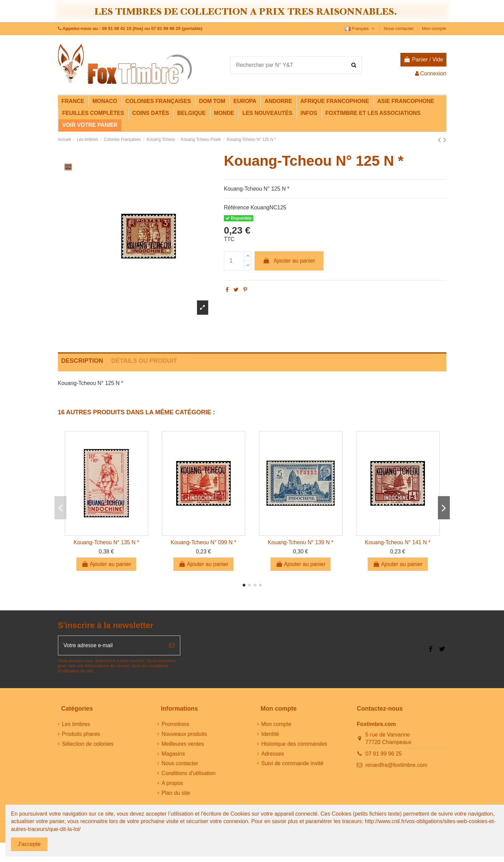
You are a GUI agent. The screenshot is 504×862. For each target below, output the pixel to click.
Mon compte (434, 28)
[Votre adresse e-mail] (111, 645)
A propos (172, 783)
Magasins (173, 754)
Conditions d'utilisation (189, 774)
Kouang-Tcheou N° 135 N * (106, 542)
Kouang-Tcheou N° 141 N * (398, 542)
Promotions (175, 724)
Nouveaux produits (184, 734)
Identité (270, 734)
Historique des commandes (294, 744)
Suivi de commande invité (292, 764)
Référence (236, 207)
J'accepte (29, 844)
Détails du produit (144, 361)
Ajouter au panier (289, 261)
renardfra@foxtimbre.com (396, 765)
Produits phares (81, 734)
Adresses (273, 754)
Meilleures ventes (183, 744)
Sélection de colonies (88, 744)
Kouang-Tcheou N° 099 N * (203, 542)
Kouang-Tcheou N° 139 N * (301, 542)
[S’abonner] (172, 645)
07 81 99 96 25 (384, 754)
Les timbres (76, 724)
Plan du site (176, 793)
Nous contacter (399, 28)
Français (360, 28)
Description (82, 361)
